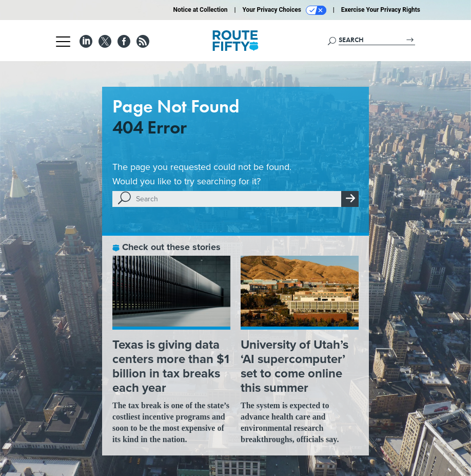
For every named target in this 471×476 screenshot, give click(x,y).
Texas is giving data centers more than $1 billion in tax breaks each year (171, 366)
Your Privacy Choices (284, 10)
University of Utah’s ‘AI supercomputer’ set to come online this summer (295, 366)
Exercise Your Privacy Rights (381, 10)
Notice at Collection (200, 10)
